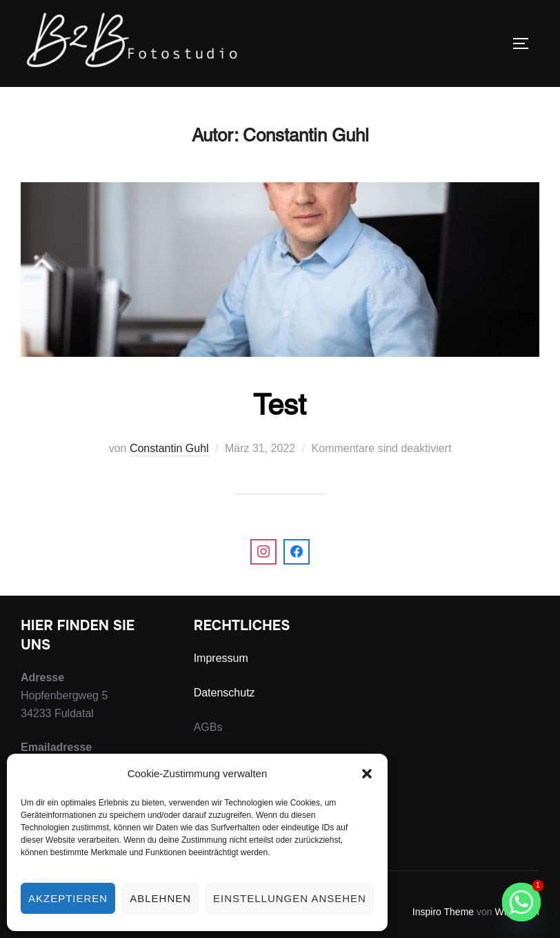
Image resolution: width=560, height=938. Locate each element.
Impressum (221, 658)
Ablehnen (160, 898)
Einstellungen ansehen (290, 898)
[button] (367, 774)
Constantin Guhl (169, 448)
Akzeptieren (68, 898)
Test (280, 404)
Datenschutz (224, 693)
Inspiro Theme (443, 912)
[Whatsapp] (521, 902)
